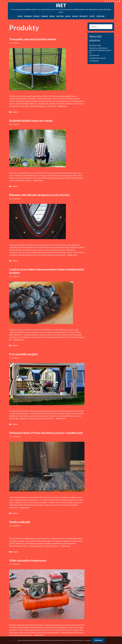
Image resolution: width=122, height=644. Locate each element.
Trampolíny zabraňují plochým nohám (33, 39)
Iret (61, 5)
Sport (92, 16)
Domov (36, 16)
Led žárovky (94, 61)
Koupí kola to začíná (97, 58)
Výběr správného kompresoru (28, 560)
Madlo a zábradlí (20, 522)
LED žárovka (94, 55)
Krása (52, 16)
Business (28, 16)
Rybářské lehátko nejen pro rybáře (31, 121)
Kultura (60, 16)
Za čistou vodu (95, 45)
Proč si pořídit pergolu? (24, 354)
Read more (62, 106)
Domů (20, 16)
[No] (120, 640)
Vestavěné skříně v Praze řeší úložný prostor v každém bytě (46, 433)
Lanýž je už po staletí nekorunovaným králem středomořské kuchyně (47, 271)
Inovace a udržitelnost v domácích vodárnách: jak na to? (100, 50)
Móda (68, 16)
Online (75, 16)
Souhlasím (98, 640)
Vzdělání (100, 16)
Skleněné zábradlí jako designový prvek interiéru (40, 195)
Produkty (84, 16)
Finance (45, 16)
